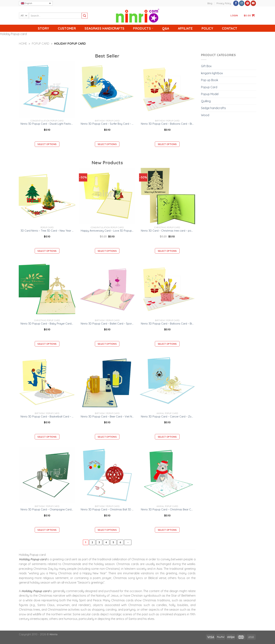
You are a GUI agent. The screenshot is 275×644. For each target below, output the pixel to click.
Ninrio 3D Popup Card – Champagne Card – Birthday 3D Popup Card (47, 510)
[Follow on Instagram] (242, 3)
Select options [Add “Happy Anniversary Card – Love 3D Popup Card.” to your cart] (107, 251)
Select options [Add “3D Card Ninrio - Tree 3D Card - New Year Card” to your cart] (47, 251)
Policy (207, 28)
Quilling (206, 101)
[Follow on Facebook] (236, 3)
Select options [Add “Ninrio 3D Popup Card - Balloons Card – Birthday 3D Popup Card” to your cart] (167, 144)
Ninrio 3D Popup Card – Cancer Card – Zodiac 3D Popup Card (167, 417)
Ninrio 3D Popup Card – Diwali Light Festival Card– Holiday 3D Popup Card (47, 124)
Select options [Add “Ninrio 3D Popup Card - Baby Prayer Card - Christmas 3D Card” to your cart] (47, 344)
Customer (67, 28)
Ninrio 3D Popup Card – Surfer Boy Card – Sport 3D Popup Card (107, 124)
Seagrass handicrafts (104, 28)
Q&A (166, 28)
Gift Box (206, 66)
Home (23, 44)
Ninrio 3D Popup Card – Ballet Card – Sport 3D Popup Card (107, 324)
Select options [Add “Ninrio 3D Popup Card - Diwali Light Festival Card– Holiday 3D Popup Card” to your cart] (47, 144)
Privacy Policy (224, 3)
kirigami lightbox (212, 73)
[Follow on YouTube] (253, 3)
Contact (230, 28)
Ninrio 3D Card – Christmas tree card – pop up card (167, 231)
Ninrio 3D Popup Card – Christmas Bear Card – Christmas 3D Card (167, 510)
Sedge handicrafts (213, 108)
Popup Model (210, 94)
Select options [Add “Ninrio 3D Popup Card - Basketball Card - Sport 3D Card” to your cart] (47, 437)
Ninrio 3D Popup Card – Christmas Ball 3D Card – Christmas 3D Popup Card (107, 510)
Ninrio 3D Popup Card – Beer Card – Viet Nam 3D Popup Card (107, 417)
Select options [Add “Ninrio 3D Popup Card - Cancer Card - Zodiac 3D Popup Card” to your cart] (167, 437)
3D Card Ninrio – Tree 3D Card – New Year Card (47, 231)
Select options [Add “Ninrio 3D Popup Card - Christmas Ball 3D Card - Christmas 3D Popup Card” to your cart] (107, 530)
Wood (205, 115)
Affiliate (185, 28)
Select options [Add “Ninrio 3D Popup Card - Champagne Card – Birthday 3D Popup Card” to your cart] (47, 530)
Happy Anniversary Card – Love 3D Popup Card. (107, 231)
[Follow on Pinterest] (247, 3)
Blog (210, 3)
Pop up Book (210, 80)
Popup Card (41, 44)
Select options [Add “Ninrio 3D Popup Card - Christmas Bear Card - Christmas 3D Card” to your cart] (167, 530)
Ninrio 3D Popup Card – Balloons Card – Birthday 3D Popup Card (167, 124)
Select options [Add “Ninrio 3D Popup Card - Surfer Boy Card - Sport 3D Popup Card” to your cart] (107, 144)
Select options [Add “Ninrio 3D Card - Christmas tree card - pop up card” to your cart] (167, 251)
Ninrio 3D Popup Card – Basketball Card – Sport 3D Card (47, 417)
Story (44, 28)
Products (143, 28)
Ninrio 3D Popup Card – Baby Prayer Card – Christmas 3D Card (47, 324)
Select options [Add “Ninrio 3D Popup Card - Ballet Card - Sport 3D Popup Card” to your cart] (107, 344)
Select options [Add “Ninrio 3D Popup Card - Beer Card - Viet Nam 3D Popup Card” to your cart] (107, 437)
